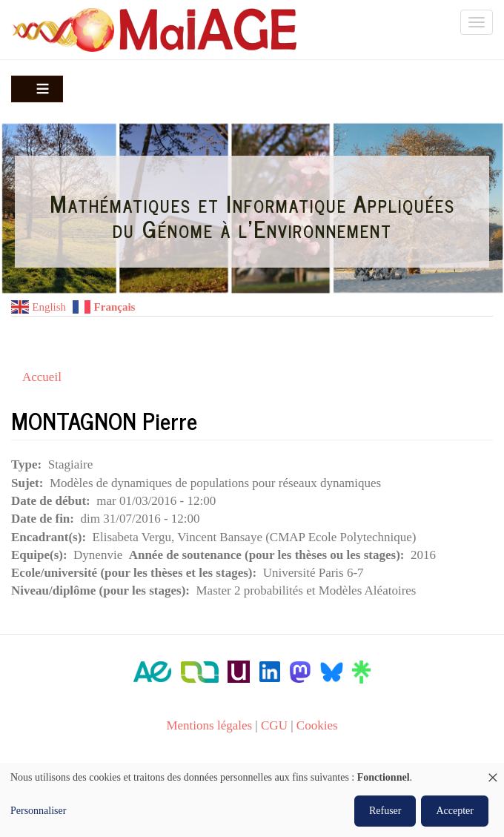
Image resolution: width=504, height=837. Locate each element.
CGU (274, 725)
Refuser (385, 811)
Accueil (42, 377)
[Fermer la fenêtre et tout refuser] (493, 772)
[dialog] (252, 800)
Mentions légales (209, 725)
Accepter (455, 811)
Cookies (317, 725)
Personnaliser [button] (38, 811)
